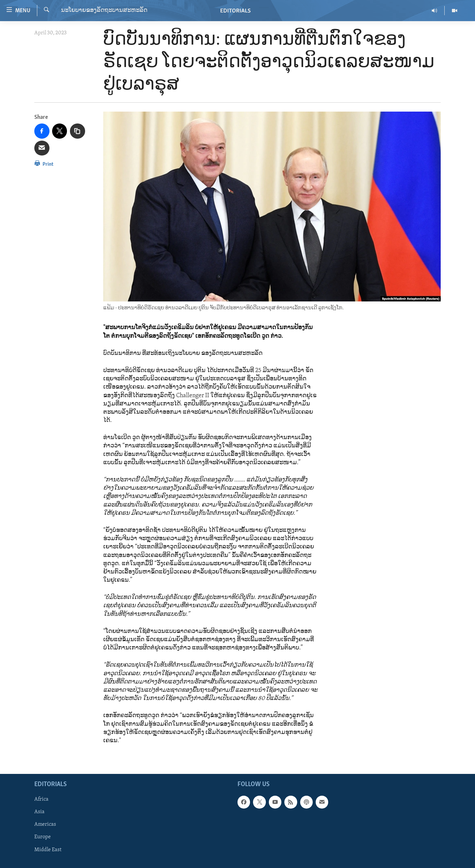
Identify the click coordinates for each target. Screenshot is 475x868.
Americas (45, 825)
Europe (43, 837)
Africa (41, 799)
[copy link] (78, 131)
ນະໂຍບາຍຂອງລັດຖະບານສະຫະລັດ (104, 10)
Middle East (48, 850)
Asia (39, 812)
